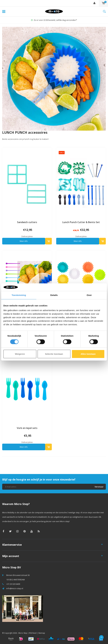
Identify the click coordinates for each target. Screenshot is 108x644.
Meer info (24, 241)
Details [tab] (54, 295)
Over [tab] (89, 295)
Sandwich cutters (27, 222)
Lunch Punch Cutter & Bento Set (81, 222)
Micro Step (23, 633)
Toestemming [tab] (19, 295)
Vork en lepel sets (27, 428)
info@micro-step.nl (15, 588)
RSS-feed (33, 633)
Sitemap (42, 633)
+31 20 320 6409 (13, 584)
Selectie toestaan (54, 354)
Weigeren (20, 354)
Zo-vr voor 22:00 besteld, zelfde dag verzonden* (54, 20)
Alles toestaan (88, 354)
